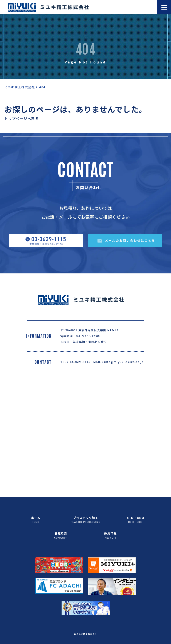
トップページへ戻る (22, 118)
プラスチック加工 (85, 520)
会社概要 (61, 535)
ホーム (36, 520)
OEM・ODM (136, 520)
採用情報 (111, 535)
